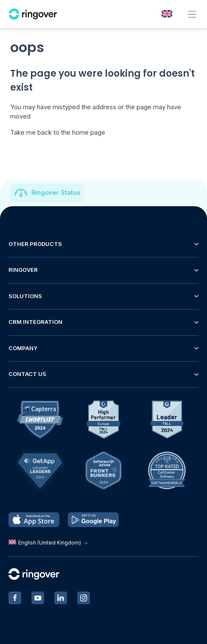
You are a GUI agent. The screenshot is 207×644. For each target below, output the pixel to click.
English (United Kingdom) (49, 543)
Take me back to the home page (58, 132)
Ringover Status (56, 192)
